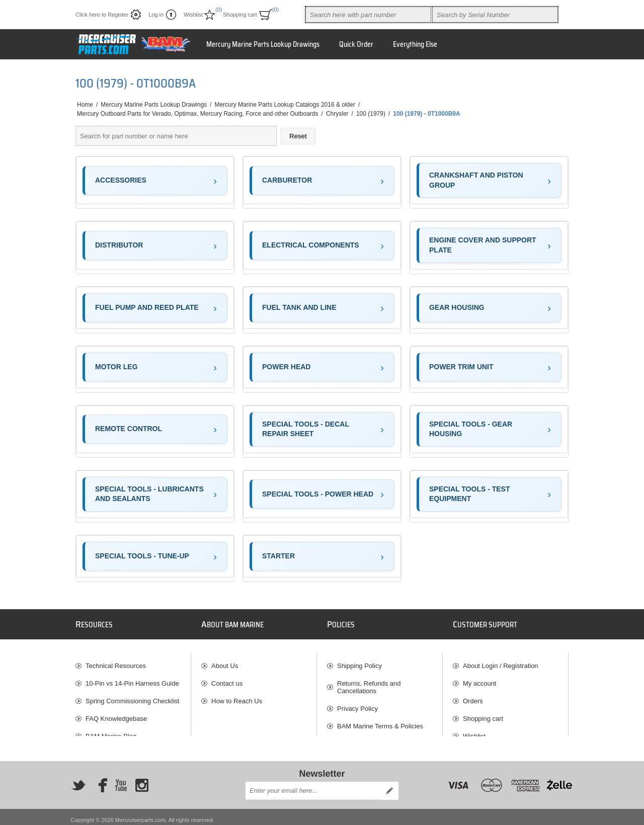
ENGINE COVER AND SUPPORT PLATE (483, 245)
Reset (298, 136)
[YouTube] (121, 779)
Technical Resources (116, 661)
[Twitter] (78, 779)
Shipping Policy (359, 661)
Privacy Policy (357, 704)
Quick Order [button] (356, 44)
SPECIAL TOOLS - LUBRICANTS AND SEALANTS (149, 494)
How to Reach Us (237, 696)
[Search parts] (176, 136)
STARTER (278, 556)
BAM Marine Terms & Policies (380, 721)
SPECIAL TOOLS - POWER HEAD (318, 494)
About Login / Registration (501, 661)
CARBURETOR (287, 180)
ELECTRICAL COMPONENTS (311, 245)
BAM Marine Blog (111, 731)
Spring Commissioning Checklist (132, 696)
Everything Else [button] (415, 44)
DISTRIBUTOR (119, 245)
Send (389, 785)
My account (479, 678)
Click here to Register (102, 15)
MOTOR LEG (116, 367)
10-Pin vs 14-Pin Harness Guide (132, 678)
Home (85, 105)
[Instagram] (142, 779)
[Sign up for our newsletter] (313, 785)
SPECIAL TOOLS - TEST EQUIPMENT (470, 494)
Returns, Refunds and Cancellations (369, 682)
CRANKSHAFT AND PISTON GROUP (476, 180)
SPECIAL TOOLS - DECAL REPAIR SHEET (306, 429)
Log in (156, 15)
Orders (473, 696)
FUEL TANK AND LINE (299, 307)
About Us (225, 661)
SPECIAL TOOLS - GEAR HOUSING (471, 429)
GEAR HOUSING (457, 307)
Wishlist (474, 731)
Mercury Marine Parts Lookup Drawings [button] (263, 44)
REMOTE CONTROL (129, 429)
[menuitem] (133, 661)
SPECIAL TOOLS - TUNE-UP (142, 556)
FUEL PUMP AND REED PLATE (147, 307)
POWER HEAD (286, 367)
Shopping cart (483, 714)
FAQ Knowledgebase (116, 714)
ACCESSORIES (121, 180)
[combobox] (368, 15)
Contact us (227, 678)
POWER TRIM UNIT (461, 367)
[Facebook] (100, 779)
